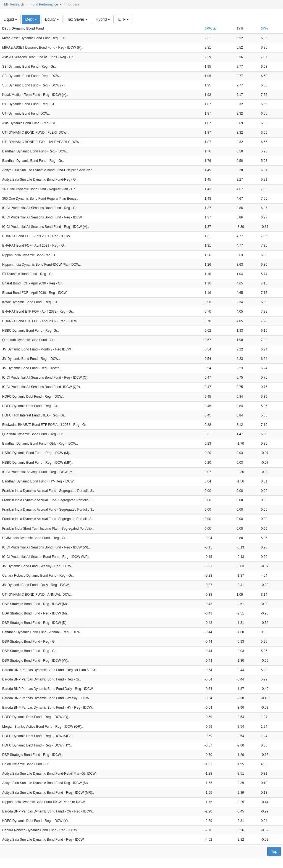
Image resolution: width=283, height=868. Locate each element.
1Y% (240, 28)
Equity (52, 19)
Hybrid (103, 19)
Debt (31, 19)
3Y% (264, 28)
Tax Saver (77, 19)
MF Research (14, 4)
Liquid (10, 19)
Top (274, 851)
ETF (124, 19)
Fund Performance (46, 4)
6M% (210, 28)
